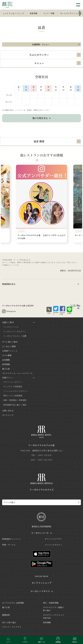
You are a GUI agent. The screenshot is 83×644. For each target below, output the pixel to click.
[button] (37, 160)
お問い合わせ (8, 411)
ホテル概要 (7, 355)
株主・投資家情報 (51, 603)
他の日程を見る (41, 118)
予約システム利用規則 (13, 396)
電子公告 (6, 369)
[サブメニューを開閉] (34, 322)
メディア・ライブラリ (12, 627)
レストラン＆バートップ (13, 13)
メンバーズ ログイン (53, 545)
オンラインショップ (41, 583)
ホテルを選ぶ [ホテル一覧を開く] (9, 502)
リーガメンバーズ (11, 327)
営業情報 (34, 13)
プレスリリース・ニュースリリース (17, 373)
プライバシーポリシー (13, 382)
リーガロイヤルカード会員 (15, 336)
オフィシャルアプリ (53, 539)
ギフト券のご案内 (10, 342)
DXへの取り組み (9, 622)
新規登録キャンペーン (12, 539)
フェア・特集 (49, 13)
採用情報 (6, 364)
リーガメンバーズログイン (15, 331)
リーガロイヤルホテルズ (42, 490)
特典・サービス (9, 545)
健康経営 (6, 615)
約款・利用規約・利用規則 (15, 400)
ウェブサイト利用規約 (13, 387)
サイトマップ (8, 415)
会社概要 (6, 360)
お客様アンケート (10, 351)
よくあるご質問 (9, 346)
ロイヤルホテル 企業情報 (13, 603)
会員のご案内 (8, 322)
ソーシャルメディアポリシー (16, 391)
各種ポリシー (8, 378)
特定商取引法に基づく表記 (15, 405)
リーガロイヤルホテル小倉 (41, 445)
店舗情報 (41, 44)
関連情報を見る (9, 284)
